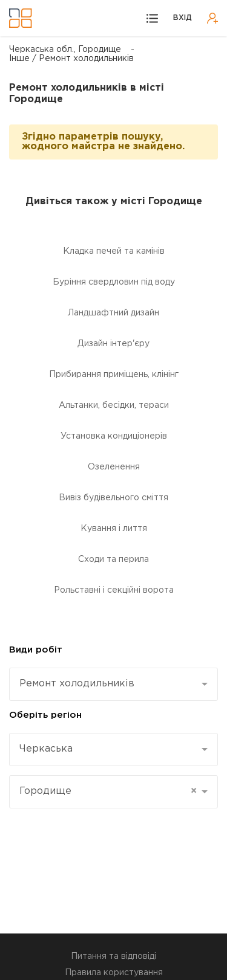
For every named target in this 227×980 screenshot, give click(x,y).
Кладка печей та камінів (114, 251)
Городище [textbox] (108, 791)
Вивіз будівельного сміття (113, 498)
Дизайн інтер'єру (113, 344)
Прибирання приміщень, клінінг (114, 375)
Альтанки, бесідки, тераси (114, 405)
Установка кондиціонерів (114, 436)
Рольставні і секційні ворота (114, 590)
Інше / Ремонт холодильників (71, 59)
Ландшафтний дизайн (113, 313)
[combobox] (113, 684)
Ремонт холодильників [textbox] (77, 684)
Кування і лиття (114, 529)
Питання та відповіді (113, 956)
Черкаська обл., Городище (65, 50)
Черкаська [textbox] (46, 749)
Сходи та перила (113, 559)
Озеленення (114, 467)
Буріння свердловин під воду (114, 282)
